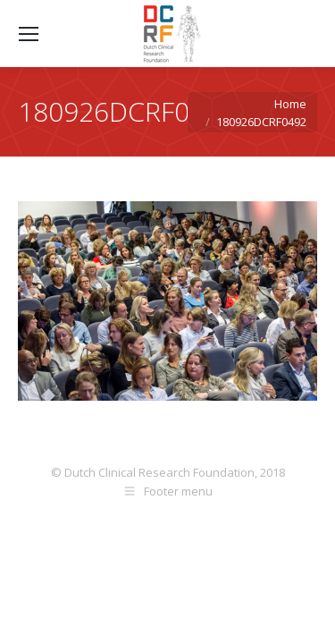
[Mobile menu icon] (29, 34)
